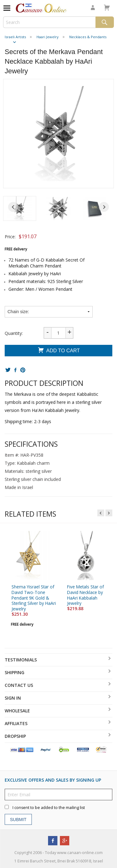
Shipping (15, 672)
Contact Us (19, 685)
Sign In (13, 698)
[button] (20, 208)
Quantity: (14, 333)
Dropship (15, 736)
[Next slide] (104, 207)
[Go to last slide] (13, 207)
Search (105, 22)
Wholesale (17, 711)
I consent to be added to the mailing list (49, 808)
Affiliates (16, 723)
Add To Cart (58, 351)
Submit (18, 819)
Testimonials (21, 660)
